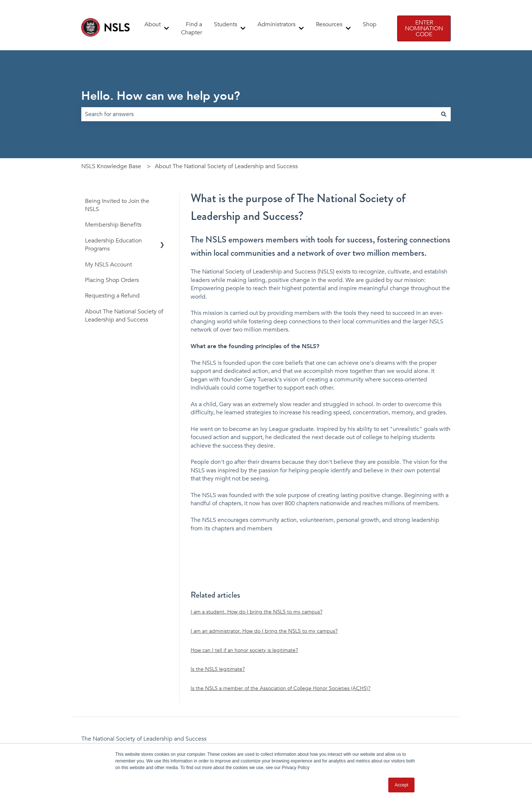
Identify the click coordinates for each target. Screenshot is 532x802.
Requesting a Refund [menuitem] (112, 296)
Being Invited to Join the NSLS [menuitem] (117, 205)
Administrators (277, 24)
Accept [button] (401, 785)
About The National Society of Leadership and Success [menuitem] (124, 316)
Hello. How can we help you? (161, 96)
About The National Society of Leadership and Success (226, 166)
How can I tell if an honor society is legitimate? (244, 650)
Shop (370, 24)
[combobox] (259, 114)
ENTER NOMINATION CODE (424, 28)
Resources (329, 24)
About (153, 24)
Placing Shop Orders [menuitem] (112, 280)
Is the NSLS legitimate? (218, 669)
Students (226, 24)
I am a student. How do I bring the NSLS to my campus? (257, 612)
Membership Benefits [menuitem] (113, 225)
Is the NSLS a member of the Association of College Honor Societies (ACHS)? (281, 688)
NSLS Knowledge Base (111, 166)
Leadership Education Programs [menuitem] (113, 245)
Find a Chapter (192, 28)
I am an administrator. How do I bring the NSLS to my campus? (264, 631)
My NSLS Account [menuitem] (108, 265)
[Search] (444, 114)
